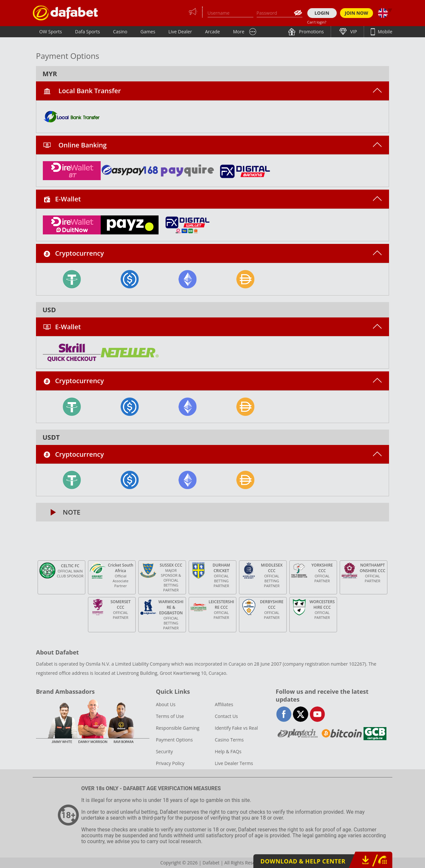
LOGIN (322, 13)
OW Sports (51, 32)
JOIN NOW (357, 13)
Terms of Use (170, 716)
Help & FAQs (228, 751)
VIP (353, 32)
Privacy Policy (170, 763)
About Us (166, 704)
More (239, 32)
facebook (284, 714)
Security (164, 751)
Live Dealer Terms (234, 763)
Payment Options (174, 740)
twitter (301, 714)
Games (148, 32)
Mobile (384, 32)
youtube (317, 714)
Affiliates (224, 704)
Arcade (212, 32)
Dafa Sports (88, 32)
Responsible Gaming (178, 728)
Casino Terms (229, 740)
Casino (120, 32)
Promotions (311, 32)
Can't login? (317, 22)
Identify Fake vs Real (236, 728)
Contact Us (226, 716)
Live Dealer (180, 32)
